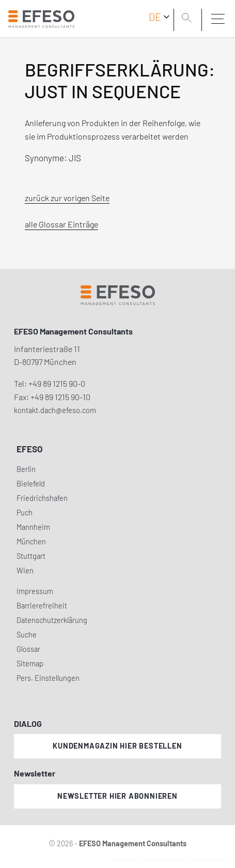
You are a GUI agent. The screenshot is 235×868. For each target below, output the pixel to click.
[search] (189, 19)
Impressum (35, 591)
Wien (25, 570)
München (31, 542)
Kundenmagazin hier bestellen (117, 746)
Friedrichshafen (42, 498)
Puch (25, 513)
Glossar (28, 649)
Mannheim (33, 527)
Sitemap (30, 664)
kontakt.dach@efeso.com (55, 410)
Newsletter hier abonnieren (118, 796)
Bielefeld (31, 484)
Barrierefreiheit (42, 606)
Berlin (26, 469)
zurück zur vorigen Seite (67, 198)
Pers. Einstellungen (48, 678)
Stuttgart (31, 556)
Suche (27, 635)
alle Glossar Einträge (61, 224)
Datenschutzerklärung (52, 620)
